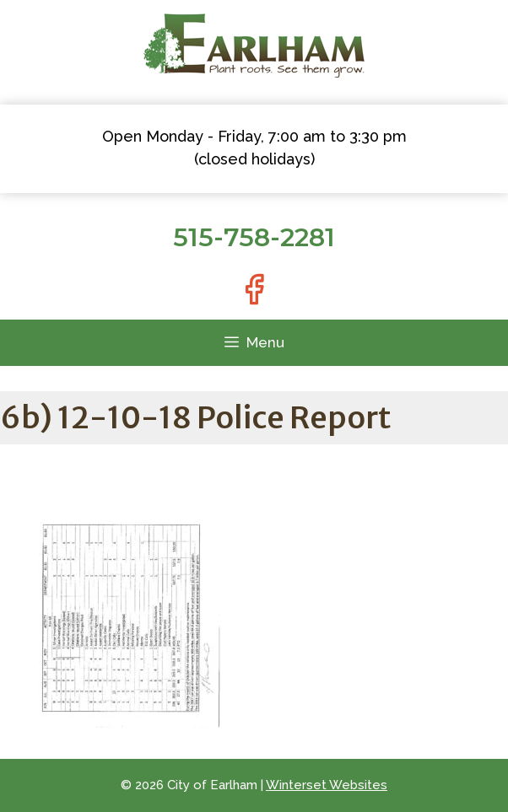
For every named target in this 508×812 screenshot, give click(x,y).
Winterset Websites (327, 785)
